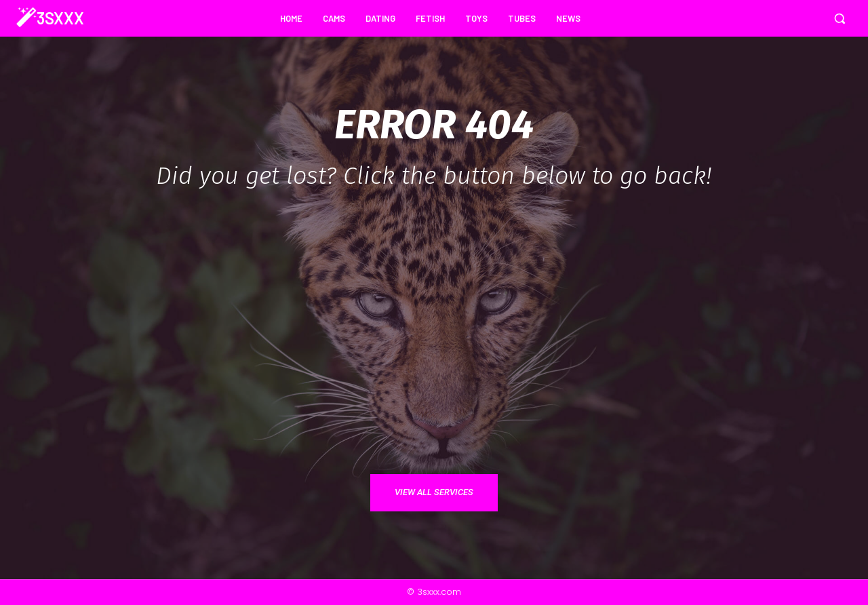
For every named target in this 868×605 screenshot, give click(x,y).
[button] (840, 18)
